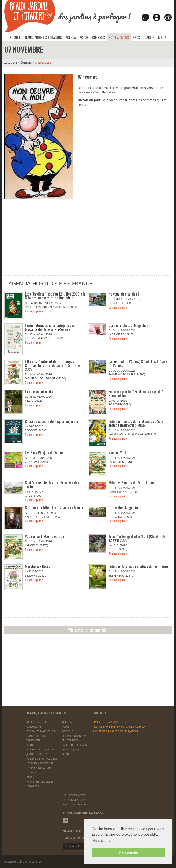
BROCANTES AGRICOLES (41, 731)
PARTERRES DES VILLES (40, 782)
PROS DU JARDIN (144, 37)
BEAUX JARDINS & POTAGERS (43, 37)
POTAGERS (33, 786)
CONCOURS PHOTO (38, 736)
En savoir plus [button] (104, 841)
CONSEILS (99, 37)
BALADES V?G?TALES (38, 722)
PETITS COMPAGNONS (75, 736)
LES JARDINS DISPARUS (40, 763)
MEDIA (162, 37)
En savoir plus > (34, 311)
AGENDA (71, 37)
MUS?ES (31, 772)
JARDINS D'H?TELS (37, 754)
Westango (35, 861)
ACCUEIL (15, 37)
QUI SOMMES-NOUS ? (76, 800)
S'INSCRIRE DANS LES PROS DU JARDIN (115, 731)
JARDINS (31, 745)
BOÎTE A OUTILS (119, 37)
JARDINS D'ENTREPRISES (40, 749)
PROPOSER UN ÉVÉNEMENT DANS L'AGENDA (119, 727)
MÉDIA (66, 754)
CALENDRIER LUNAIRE (75, 745)
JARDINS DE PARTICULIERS (42, 759)
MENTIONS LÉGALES (75, 804)
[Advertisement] (88, 236)
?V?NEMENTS (34, 740)
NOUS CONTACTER (74, 795)
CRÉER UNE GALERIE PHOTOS (110, 722)
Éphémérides (24, 63)
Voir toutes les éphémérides (88, 630)
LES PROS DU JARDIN (39, 768)
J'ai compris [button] (128, 852)
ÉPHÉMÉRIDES (70, 740)
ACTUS (84, 37)
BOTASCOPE (34, 727)
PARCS (30, 777)
